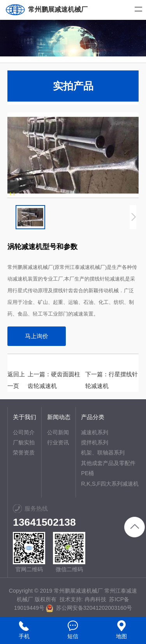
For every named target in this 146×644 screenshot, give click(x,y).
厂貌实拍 (24, 442)
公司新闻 (58, 432)
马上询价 (37, 336)
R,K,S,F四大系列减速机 (110, 484)
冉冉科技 (95, 599)
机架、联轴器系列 (103, 453)
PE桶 (87, 473)
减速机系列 (95, 432)
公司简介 (24, 432)
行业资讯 (58, 442)
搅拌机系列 (95, 442)
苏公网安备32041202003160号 (89, 608)
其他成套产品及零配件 (108, 463)
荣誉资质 (24, 453)
